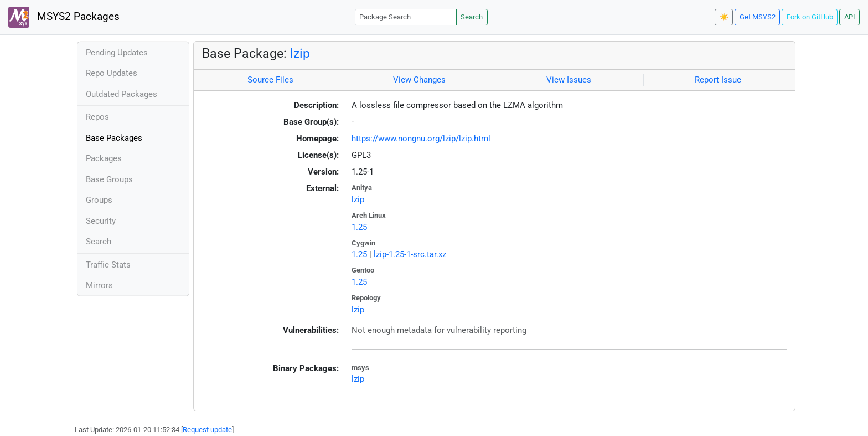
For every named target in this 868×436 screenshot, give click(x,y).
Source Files (270, 80)
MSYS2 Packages (64, 17)
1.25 (359, 227)
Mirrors (99, 285)
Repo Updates (112, 73)
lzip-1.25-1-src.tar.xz (410, 254)
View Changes (419, 80)
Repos (97, 117)
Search (472, 17)
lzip (300, 53)
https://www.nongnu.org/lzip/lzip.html (421, 139)
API (850, 17)
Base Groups (109, 179)
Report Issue (718, 80)
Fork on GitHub (810, 17)
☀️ (724, 17)
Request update (207, 430)
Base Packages (114, 138)
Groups (99, 200)
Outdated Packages (122, 94)
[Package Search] (406, 17)
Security (101, 221)
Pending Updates (117, 53)
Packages (104, 158)
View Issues (569, 80)
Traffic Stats (108, 265)
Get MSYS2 (758, 17)
